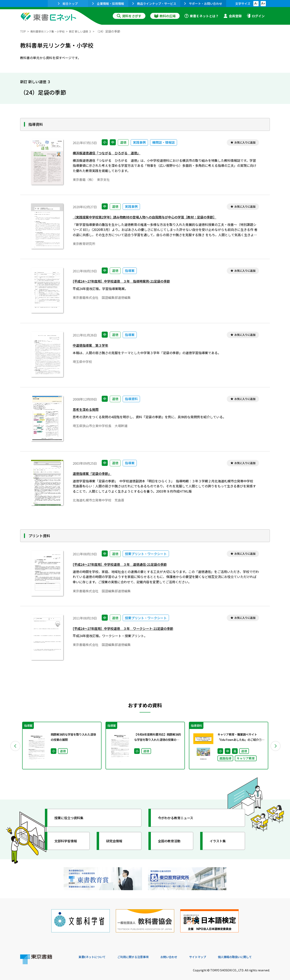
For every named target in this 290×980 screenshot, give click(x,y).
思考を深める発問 (87, 410)
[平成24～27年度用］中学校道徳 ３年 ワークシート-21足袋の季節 (129, 629)
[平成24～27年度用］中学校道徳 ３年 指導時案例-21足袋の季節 (127, 282)
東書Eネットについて (94, 953)
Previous (14, 746)
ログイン (256, 16)
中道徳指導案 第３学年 (93, 346)
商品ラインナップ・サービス (154, 4)
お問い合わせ (178, 953)
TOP (23, 31)
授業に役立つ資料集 (72, 818)
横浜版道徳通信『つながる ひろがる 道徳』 (111, 154)
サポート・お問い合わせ (203, 4)
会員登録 (233, 16)
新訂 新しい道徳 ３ (88, 31)
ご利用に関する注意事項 (139, 953)
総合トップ (68, 4)
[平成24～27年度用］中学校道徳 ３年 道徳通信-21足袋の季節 (125, 565)
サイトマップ (210, 953)
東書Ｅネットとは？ (202, 16)
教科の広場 (165, 16)
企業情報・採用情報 (108, 4)
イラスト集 (220, 841)
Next (276, 746)
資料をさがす (129, 16)
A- (256, 4)
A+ (263, 4)
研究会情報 (116, 841)
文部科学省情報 (68, 841)
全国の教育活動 (172, 841)
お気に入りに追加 (243, 143)
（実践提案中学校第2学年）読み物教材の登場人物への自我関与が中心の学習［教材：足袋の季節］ (153, 218)
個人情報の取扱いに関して (251, 953)
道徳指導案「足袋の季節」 (94, 474)
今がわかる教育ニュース (179, 818)
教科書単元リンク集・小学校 (51, 31)
